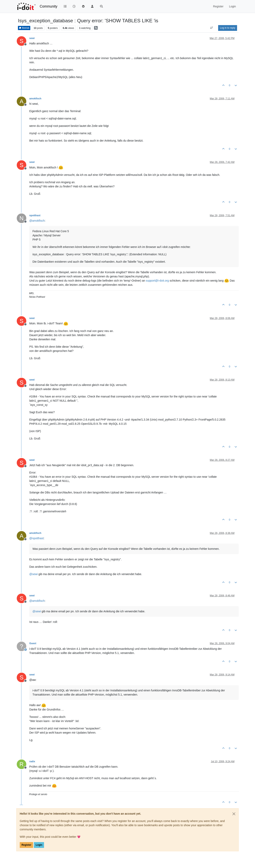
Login (39, 845)
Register (26, 845)
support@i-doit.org (157, 281)
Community (49, 6)
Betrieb (24, 28)
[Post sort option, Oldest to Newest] (212, 28)
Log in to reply (228, 28)
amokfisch (35, 99)
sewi (32, 38)
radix (32, 761)
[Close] (234, 814)
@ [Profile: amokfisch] (37, 221)
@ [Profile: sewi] (33, 574)
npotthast (35, 215)
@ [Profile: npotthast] (36, 538)
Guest (33, 643)
